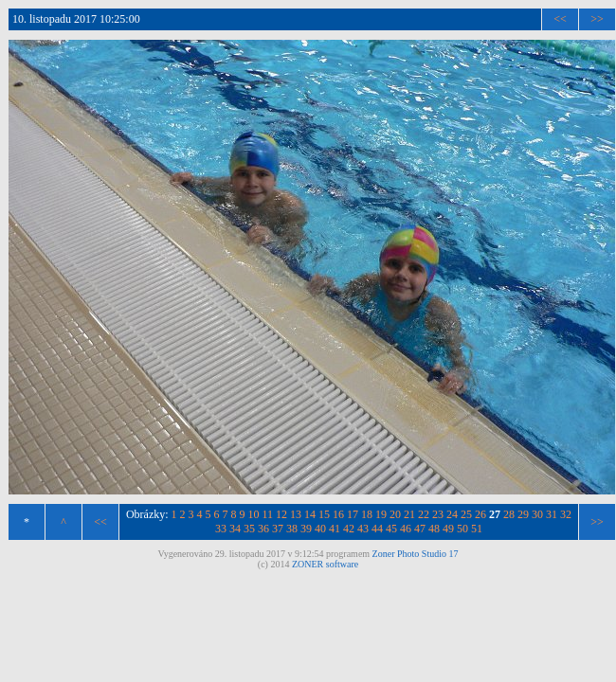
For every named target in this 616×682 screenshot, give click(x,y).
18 (367, 514)
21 (409, 514)
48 (434, 529)
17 (353, 514)
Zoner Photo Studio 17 (416, 554)
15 (324, 514)
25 (466, 514)
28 (509, 514)
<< (560, 19)
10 (254, 514)
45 (391, 529)
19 (381, 514)
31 (552, 514)
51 (477, 529)
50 (462, 529)
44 (377, 529)
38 (292, 529)
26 (480, 514)
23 (438, 514)
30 (537, 514)
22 (424, 514)
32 (566, 514)
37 (278, 529)
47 (420, 529)
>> (597, 19)
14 (310, 514)
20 (395, 514)
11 (268, 514)
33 (221, 529)
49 (448, 529)
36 (263, 529)
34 (235, 529)
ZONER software (325, 564)
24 (452, 514)
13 (296, 514)
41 (335, 529)
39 (306, 529)
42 (349, 529)
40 (320, 529)
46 (406, 529)
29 (523, 514)
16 (338, 514)
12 (281, 514)
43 (363, 529)
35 (249, 529)
